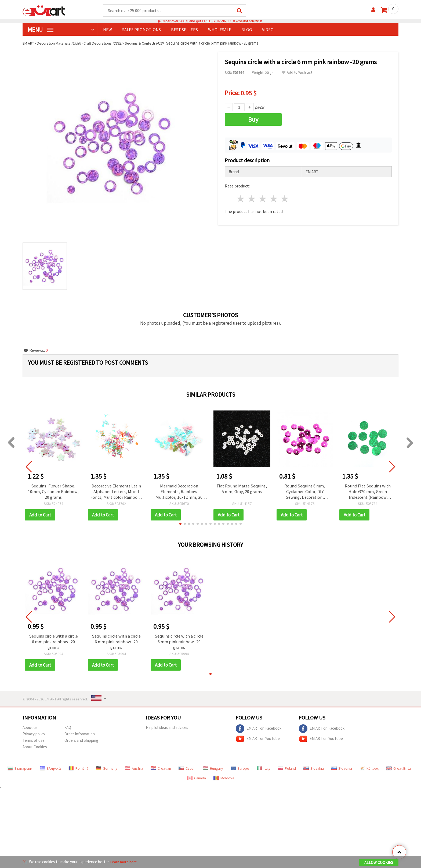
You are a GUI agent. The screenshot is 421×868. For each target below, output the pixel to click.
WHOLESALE (220, 30)
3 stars (263, 197)
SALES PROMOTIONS (141, 30)
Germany (107, 770)
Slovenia (342, 770)
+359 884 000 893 (248, 21)
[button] (180, 525)
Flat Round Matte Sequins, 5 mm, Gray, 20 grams (242, 492)
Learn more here (125, 862)
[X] (25, 862)
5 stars (285, 197)
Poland (287, 770)
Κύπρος (369, 770)
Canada (197, 780)
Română (78, 770)
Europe (240, 770)
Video (268, 30)
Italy (264, 770)
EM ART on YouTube (258, 741)
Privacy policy (34, 736)
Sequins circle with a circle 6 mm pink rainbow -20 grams (53, 643)
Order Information (80, 736)
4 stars (274, 197)
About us (30, 729)
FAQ (68, 729)
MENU (41, 30)
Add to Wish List (297, 73)
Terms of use (34, 742)
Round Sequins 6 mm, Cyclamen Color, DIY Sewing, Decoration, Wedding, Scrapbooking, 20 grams (305, 492)
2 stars (252, 197)
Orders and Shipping (81, 742)
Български (20, 770)
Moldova (224, 780)
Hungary (213, 770)
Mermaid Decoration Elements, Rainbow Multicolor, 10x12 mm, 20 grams (179, 492)
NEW (108, 30)
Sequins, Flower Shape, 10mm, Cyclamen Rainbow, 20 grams (53, 492)
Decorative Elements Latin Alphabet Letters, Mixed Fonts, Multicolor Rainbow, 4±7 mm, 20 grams (116, 492)
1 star (241, 197)
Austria (134, 770)
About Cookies (35, 749)
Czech (187, 770)
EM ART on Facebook (259, 730)
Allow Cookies (379, 863)
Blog (247, 30)
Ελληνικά (50, 770)
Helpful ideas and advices (167, 729)
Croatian (161, 770)
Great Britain (400, 770)
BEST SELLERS (184, 30)
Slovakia (314, 770)
